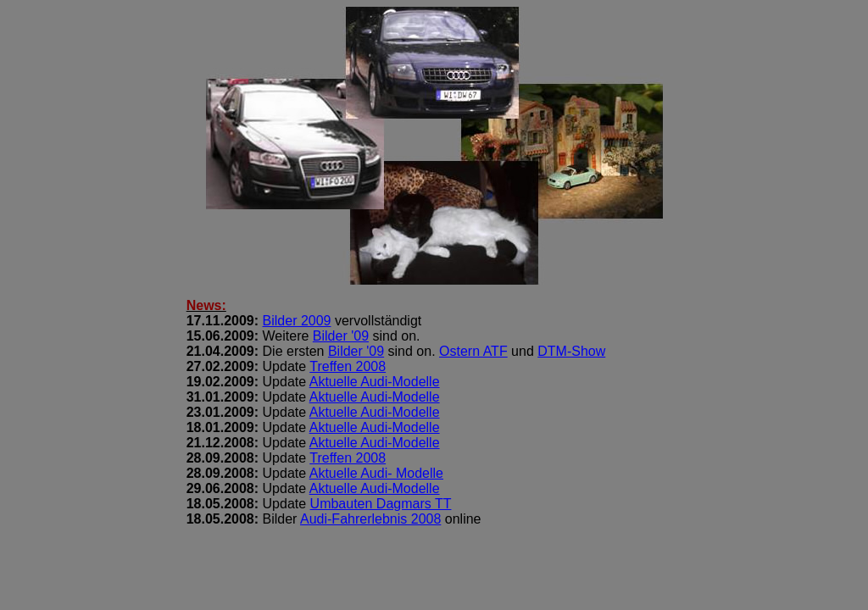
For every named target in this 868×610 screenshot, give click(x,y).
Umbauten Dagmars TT (381, 504)
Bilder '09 (341, 336)
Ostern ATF (473, 351)
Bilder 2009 (297, 321)
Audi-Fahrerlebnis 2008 (370, 519)
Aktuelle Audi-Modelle (375, 382)
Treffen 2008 (348, 366)
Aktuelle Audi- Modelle (376, 473)
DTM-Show (571, 351)
